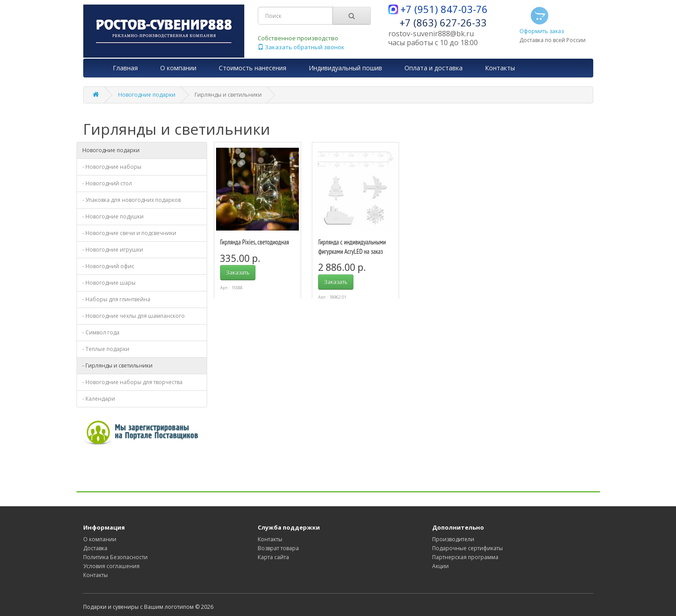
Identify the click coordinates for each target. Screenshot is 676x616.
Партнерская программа (465, 557)
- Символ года (101, 332)
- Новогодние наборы (112, 167)
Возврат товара (278, 548)
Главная (125, 68)
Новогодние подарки (147, 95)
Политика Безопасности (115, 557)
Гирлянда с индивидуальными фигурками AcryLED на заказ (352, 247)
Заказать (238, 272)
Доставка (95, 548)
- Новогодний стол (107, 183)
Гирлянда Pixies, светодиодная (255, 242)
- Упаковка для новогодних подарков (132, 200)
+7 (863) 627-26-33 (443, 22)
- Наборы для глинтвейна (116, 299)
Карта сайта (273, 557)
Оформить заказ (542, 20)
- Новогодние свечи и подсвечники (129, 233)
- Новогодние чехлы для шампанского (134, 316)
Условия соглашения (111, 566)
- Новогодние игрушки (113, 250)
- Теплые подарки (106, 349)
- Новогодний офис (108, 266)
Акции (440, 566)
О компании (100, 539)
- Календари (99, 399)
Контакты (96, 575)
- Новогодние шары (109, 283)
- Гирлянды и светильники (117, 366)
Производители (453, 539)
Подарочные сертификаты (468, 548)
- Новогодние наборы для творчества (132, 382)
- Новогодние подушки (113, 216)
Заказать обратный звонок (301, 47)
